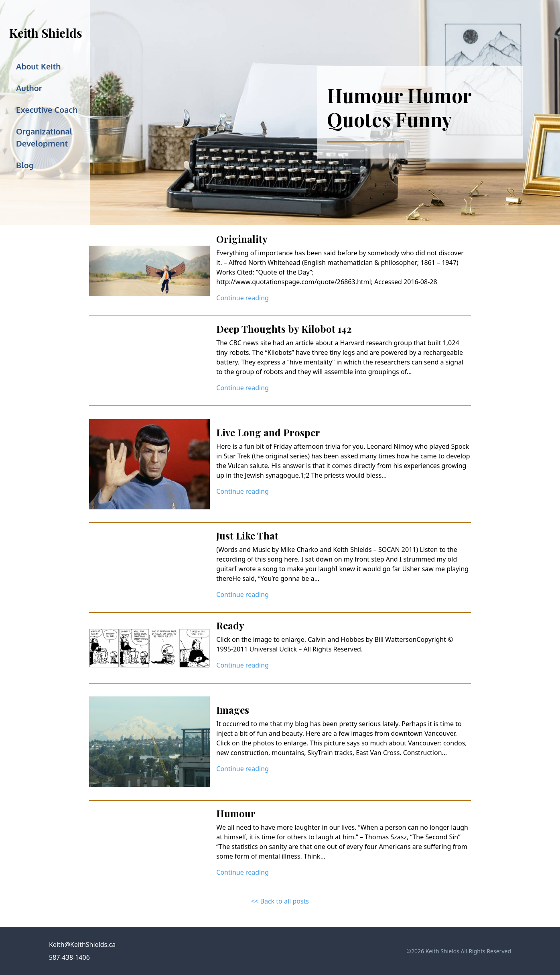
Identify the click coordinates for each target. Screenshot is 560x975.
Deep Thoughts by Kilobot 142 (284, 329)
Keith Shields (46, 33)
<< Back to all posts (280, 901)
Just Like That (247, 535)
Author (29, 88)
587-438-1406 (69, 957)
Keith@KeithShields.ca (82, 944)
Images (233, 710)
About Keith (39, 66)
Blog (25, 165)
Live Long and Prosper (268, 432)
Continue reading (242, 298)
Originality (242, 239)
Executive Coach (47, 110)
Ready (230, 625)
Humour (236, 813)
